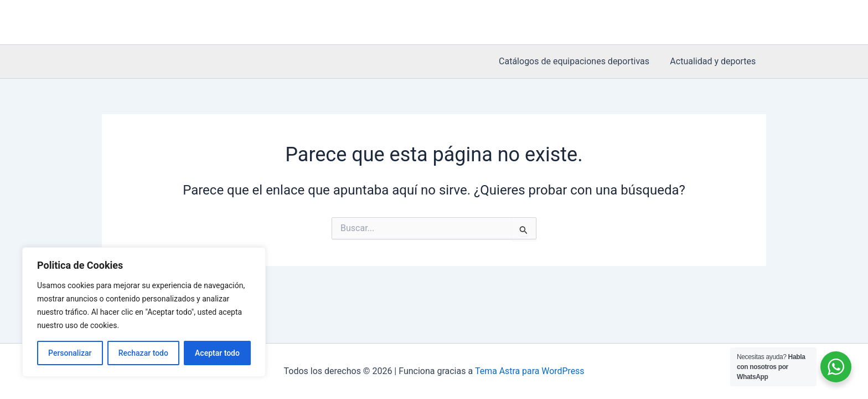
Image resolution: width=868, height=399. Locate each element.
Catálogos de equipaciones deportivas (578, 61)
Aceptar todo (217, 353)
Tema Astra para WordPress (529, 371)
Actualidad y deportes (714, 61)
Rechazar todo (143, 353)
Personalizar (70, 353)
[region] (144, 312)
